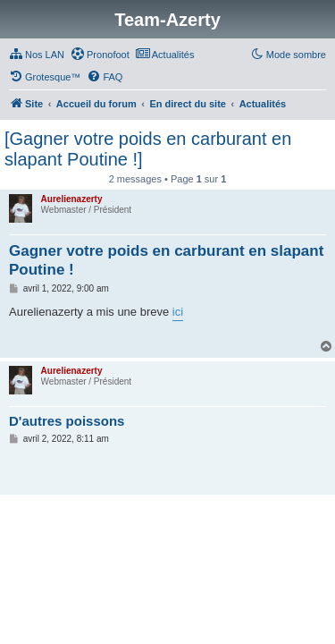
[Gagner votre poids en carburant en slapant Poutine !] (148, 149)
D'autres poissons (67, 421)
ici (178, 312)
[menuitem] (37, 55)
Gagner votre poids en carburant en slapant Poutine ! (166, 260)
